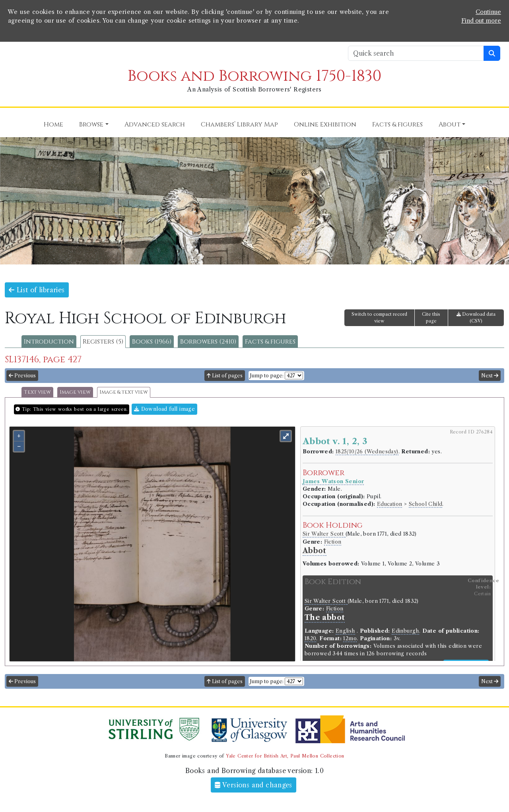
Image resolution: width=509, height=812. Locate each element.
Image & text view (124, 392)
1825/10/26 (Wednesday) (367, 452)
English (345, 631)
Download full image (164, 409)
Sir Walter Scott (324, 534)
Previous (22, 376)
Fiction (333, 542)
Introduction (49, 342)
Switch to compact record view (379, 318)
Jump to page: (267, 376)
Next (490, 376)
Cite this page (431, 318)
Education (390, 504)
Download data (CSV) (476, 318)
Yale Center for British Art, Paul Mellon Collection (285, 756)
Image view (75, 392)
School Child (426, 504)
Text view (37, 392)
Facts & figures (270, 342)
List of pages (225, 376)
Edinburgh (405, 631)
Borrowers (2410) (208, 342)
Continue (488, 12)
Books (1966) (152, 342)
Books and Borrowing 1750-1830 (254, 76)
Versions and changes (254, 785)
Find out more (481, 21)
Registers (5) (103, 342)
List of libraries (37, 290)
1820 (311, 638)
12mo (350, 638)
